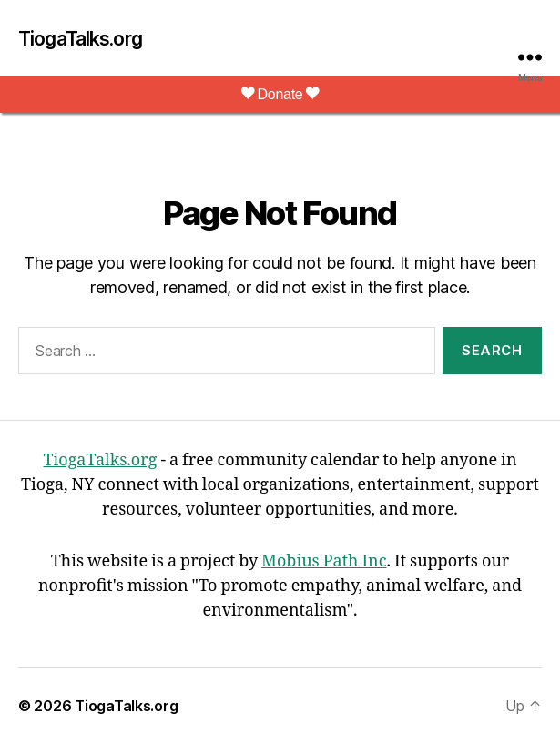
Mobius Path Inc (324, 561)
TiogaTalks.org (80, 39)
